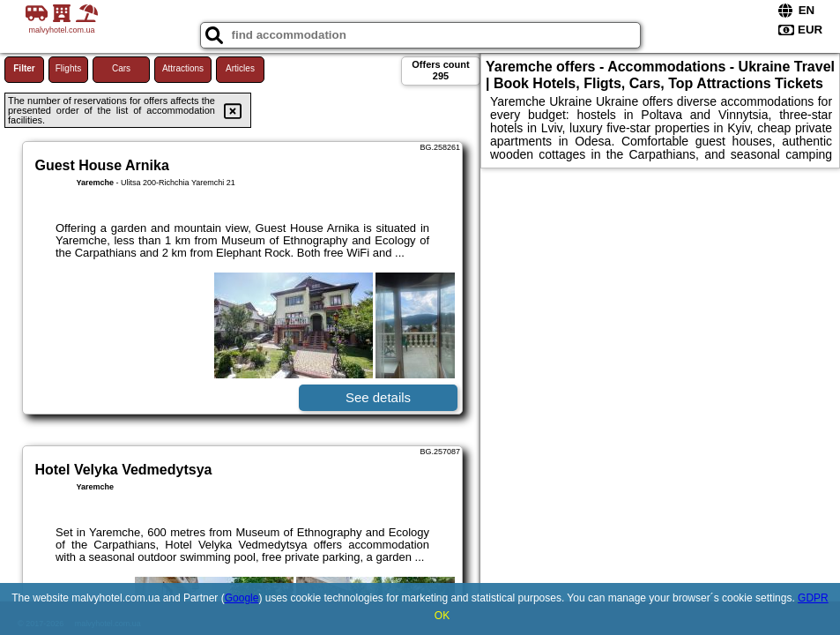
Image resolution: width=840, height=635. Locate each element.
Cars (121, 68)
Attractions (183, 68)
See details (378, 397)
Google (242, 598)
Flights (68, 68)
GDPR (813, 598)
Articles (240, 68)
